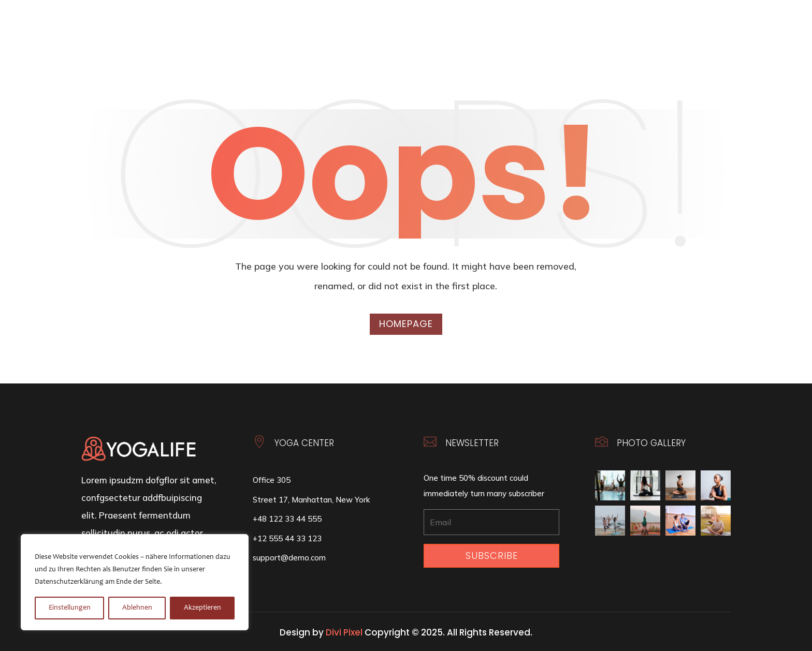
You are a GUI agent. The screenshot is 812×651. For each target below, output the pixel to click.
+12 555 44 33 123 (287, 538)
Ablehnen (137, 608)
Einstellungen (70, 608)
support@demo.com (289, 558)
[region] (135, 582)
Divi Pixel (344, 632)
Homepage (406, 324)
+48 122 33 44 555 (287, 519)
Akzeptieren (202, 608)
